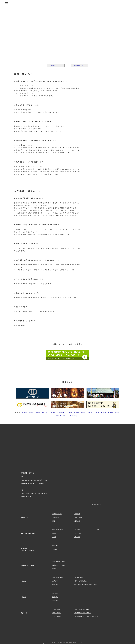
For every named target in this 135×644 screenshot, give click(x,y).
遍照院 (38, 412)
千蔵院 (76, 412)
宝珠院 (90, 412)
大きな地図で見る (96, 504)
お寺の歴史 (56, 517)
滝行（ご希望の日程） (81, 581)
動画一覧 (55, 546)
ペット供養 (78, 533)
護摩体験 (55, 597)
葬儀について (56, 65)
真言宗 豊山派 (57, 609)
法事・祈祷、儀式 (58, 530)
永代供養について (79, 65)
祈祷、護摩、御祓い (58, 577)
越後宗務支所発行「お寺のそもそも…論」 (87, 616)
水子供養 (77, 530)
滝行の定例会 (79, 577)
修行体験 (77, 537)
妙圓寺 (25, 412)
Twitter (129, 3)
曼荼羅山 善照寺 (23, 3)
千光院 (97, 412)
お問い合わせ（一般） (59, 562)
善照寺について (57, 514)
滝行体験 (55, 600)
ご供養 (54, 537)
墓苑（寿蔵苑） (79, 517)
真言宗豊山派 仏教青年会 (82, 609)
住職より (77, 521)
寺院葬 (54, 533)
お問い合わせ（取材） (59, 565)
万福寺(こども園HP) (57, 412)
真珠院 (104, 412)
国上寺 (45, 412)
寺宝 (54, 521)
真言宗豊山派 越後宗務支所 (83, 613)
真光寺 (117, 412)
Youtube (120, 3)
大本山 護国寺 (57, 616)
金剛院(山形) (73, 416)
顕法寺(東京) (62, 416)
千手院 (70, 412)
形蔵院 (110, 412)
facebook (112, 3)
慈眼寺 (31, 412)
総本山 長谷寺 (57, 613)
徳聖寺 (83, 412)
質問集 (54, 569)
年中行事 (77, 514)
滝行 (98, 530)
